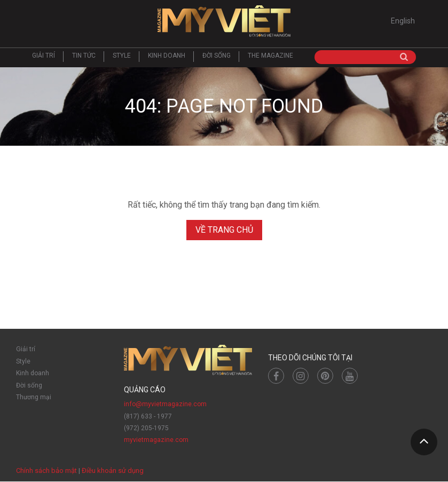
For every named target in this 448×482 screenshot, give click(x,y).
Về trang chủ (224, 230)
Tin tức (84, 56)
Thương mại (34, 397)
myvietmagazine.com (156, 440)
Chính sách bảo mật (46, 471)
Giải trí (44, 56)
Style (122, 56)
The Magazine (270, 56)
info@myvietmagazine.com (165, 405)
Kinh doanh (167, 56)
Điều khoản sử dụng (113, 471)
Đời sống (217, 56)
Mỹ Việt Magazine (224, 21)
